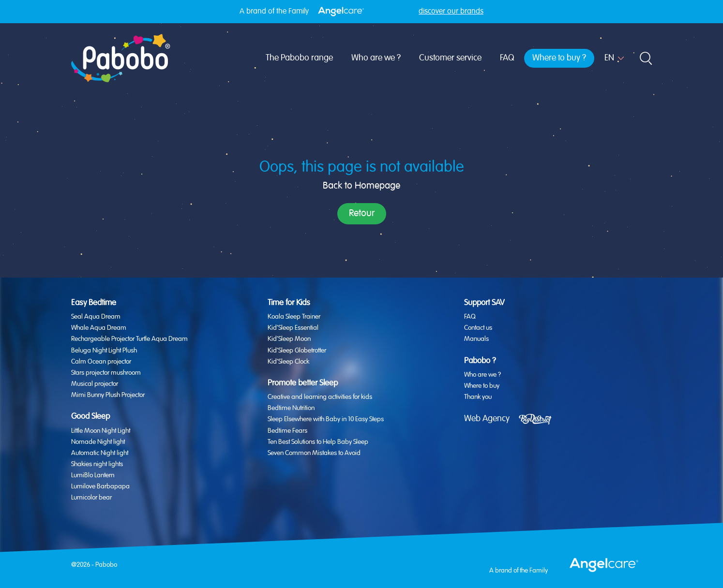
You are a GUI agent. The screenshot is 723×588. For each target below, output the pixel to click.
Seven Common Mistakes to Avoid (314, 453)
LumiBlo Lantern (93, 475)
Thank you (478, 397)
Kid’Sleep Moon (289, 339)
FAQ (507, 58)
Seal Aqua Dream (96, 317)
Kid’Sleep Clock (288, 362)
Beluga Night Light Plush (104, 351)
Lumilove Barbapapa (100, 486)
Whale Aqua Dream (99, 328)
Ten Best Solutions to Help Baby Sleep (318, 442)
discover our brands (451, 12)
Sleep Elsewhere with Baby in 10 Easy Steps (326, 419)
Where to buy (482, 386)
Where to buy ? (559, 58)
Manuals (476, 339)
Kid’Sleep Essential (293, 328)
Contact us (478, 328)
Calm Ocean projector (101, 362)
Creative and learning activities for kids (320, 397)
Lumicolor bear (91, 498)
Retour (362, 213)
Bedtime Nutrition (291, 408)
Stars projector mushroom (106, 373)
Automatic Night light (100, 453)
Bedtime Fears (287, 431)
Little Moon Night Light (101, 431)
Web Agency (487, 419)
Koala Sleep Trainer (294, 317)
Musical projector (95, 384)
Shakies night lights (97, 464)
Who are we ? (376, 58)
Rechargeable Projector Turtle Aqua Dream (129, 339)
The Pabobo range (299, 58)
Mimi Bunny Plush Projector (108, 395)
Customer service (450, 58)
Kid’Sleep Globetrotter (297, 351)
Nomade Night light (98, 442)
